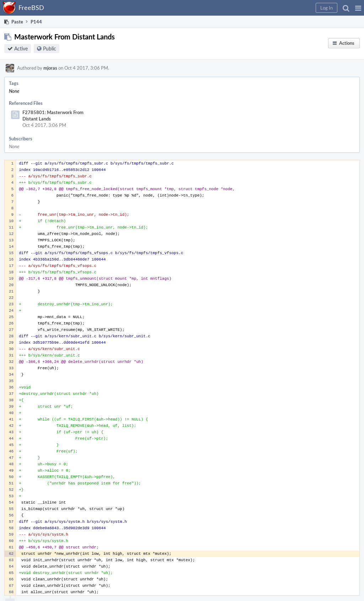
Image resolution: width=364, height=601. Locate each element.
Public (50, 49)
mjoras (50, 68)
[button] (358, 8)
